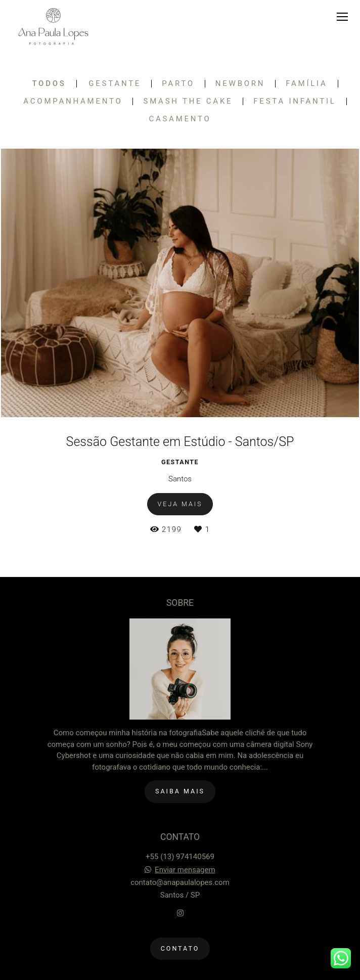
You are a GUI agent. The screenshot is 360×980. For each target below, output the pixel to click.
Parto (178, 84)
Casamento (180, 119)
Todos (49, 84)
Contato (180, 948)
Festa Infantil (295, 101)
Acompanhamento (73, 101)
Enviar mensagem (185, 870)
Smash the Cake (188, 101)
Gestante (115, 84)
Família (306, 84)
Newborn (240, 84)
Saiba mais (180, 791)
